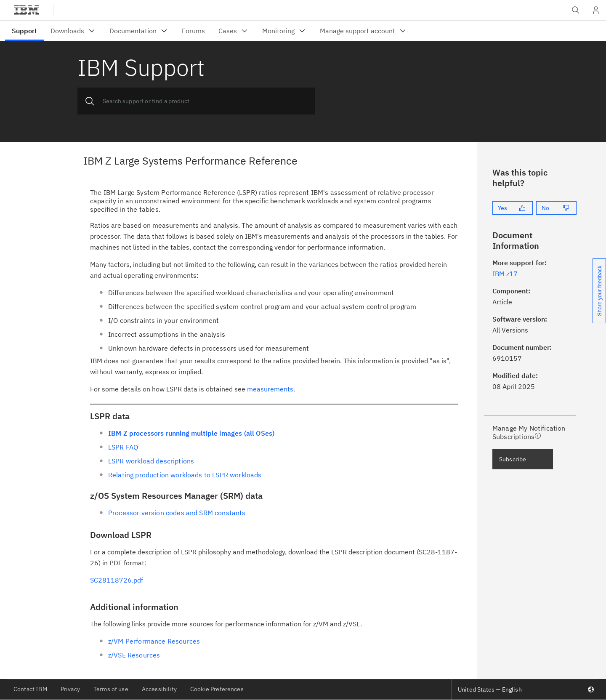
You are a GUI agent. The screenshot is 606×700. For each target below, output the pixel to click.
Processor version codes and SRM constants (177, 513)
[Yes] (513, 208)
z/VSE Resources (134, 655)
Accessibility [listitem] (159, 689)
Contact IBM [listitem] (30, 689)
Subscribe (513, 459)
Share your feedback (599, 291)
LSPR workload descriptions (151, 461)
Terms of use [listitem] (111, 689)
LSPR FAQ (123, 447)
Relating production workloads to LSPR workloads (185, 475)
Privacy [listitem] (70, 689)
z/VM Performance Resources (154, 641)
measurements (270, 389)
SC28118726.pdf (117, 580)
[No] (556, 208)
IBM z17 (505, 274)
